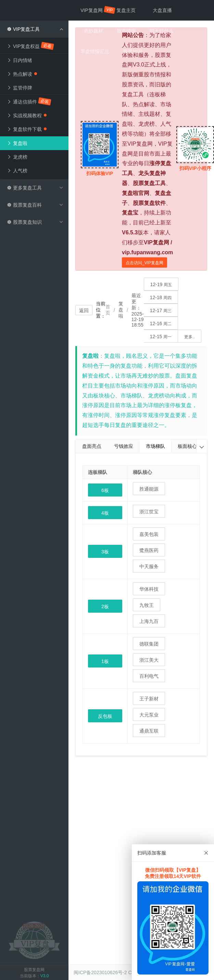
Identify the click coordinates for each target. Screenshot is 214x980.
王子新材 (149, 699)
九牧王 (147, 605)
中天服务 (149, 566)
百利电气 (149, 676)
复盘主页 (126, 10)
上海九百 (149, 621)
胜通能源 (149, 489)
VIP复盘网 (95, 10)
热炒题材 (93, 31)
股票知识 (133, 51)
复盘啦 (17, 143)
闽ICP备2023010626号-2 (100, 972)
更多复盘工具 (35, 188)
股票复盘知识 (35, 222)
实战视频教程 (27, 115)
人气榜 (17, 171)
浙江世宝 (149, 512)
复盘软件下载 (27, 129)
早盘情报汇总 (95, 51)
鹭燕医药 (149, 550)
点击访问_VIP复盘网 (144, 263)
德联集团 (149, 644)
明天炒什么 (162, 31)
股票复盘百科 (35, 205)
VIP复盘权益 (31, 46)
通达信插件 (29, 101)
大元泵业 (149, 715)
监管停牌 (20, 88)
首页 (108, 310)
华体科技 (149, 589)
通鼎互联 (149, 731)
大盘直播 (162, 10)
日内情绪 (20, 60)
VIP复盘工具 (35, 29)
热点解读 (22, 74)
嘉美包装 (149, 534)
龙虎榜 (17, 157)
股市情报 (126, 31)
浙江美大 (149, 660)
